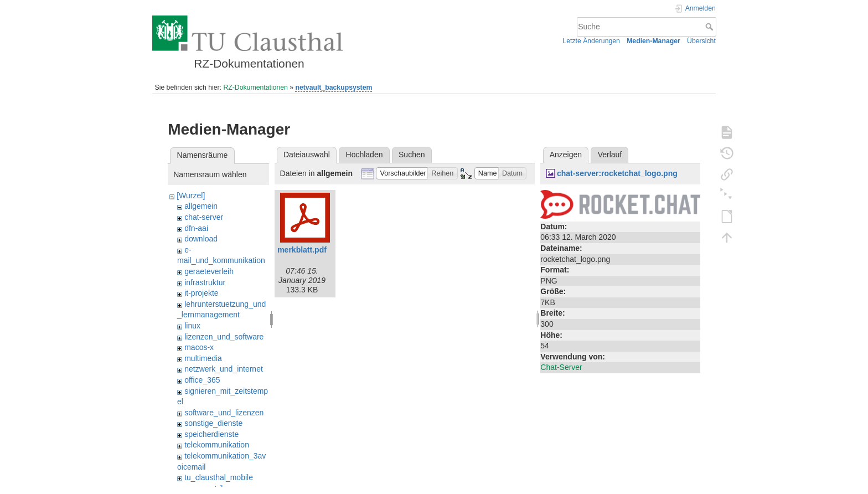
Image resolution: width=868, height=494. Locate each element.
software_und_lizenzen (224, 413)
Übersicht (701, 41)
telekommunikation (217, 445)
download (201, 239)
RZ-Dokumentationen (255, 88)
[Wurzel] (191, 195)
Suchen (412, 155)
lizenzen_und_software (224, 337)
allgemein (201, 206)
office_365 (202, 380)
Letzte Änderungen (591, 41)
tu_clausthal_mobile (219, 477)
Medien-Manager (653, 41)
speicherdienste (211, 434)
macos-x (199, 347)
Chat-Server (561, 367)
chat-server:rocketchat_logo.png (617, 173)
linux (192, 326)
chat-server (204, 217)
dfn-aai (196, 228)
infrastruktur (205, 282)
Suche (711, 27)
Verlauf (610, 155)
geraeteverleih (209, 271)
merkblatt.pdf (302, 250)
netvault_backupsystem (334, 88)
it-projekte (201, 293)
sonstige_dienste (213, 423)
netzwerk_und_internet (224, 369)
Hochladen (365, 155)
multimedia (203, 358)
